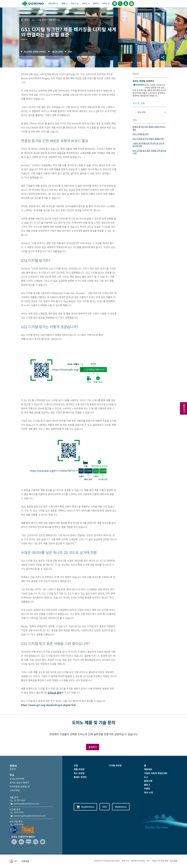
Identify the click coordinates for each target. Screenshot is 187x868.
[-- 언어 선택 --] (149, 112)
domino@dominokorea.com (26, 804)
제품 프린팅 (79, 769)
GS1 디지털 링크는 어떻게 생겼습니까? (148, 139)
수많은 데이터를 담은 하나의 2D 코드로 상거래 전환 (148, 145)
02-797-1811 (20, 800)
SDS (105, 807)
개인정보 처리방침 (138, 861)
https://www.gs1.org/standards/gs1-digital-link (48, 705)
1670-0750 (19, 824)
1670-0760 (19, 812)
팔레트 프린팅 (80, 777)
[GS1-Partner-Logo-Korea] (22, 829)
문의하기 (93, 747)
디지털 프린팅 (115, 765)
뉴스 (146, 777)
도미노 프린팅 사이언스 (143, 81)
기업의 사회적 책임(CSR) (156, 773)
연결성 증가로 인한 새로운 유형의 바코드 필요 (149, 128)
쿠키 (148, 861)
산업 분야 (53, 3)
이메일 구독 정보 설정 (160, 861)
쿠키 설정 (174, 861)
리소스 (75, 3)
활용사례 (148, 781)
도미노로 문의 (54, 693)
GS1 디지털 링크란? (141, 134)
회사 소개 (148, 792)
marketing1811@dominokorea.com (30, 816)
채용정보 (148, 769)
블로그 (147, 785)
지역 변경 (25, 861)
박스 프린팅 (79, 773)
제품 (64, 3)
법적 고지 (125, 861)
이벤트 (147, 789)
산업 (76, 765)
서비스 (86, 3)
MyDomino (121, 807)
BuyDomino (85, 807)
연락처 (96, 3)
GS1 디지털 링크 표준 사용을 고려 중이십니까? (149, 152)
